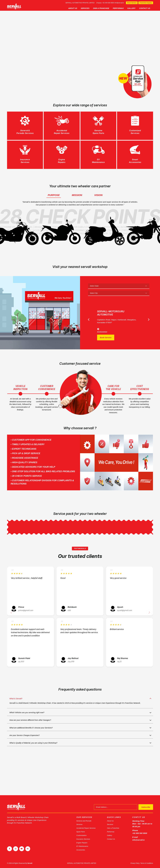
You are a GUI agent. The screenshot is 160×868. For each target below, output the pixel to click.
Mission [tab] (77, 206)
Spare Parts (81, 830)
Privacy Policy (135, 863)
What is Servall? (17, 725)
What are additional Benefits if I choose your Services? (33, 758)
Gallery (134, 8)
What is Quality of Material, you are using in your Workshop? (36, 775)
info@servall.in (119, 3)
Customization (82, 834)
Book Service (132, 3)
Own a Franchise (104, 8)
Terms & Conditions (147, 863)
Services (88, 8)
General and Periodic (85, 818)
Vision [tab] (98, 206)
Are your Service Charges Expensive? (26, 766)
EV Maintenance (83, 846)
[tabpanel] (80, 51)
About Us (75, 8)
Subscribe (144, 804)
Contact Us (148, 8)
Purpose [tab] (54, 206)
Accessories (81, 850)
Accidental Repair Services (87, 826)
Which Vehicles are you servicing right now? (28, 740)
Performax (121, 8)
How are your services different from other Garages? (32, 749)
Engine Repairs (83, 842)
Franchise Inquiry (146, 3)
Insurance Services (84, 838)
